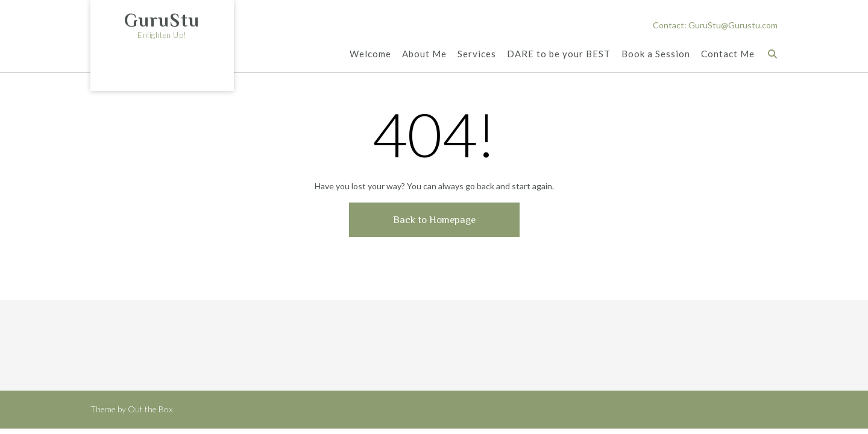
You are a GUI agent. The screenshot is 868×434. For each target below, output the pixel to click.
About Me (424, 55)
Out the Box (150, 409)
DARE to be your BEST (559, 55)
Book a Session (656, 55)
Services (477, 55)
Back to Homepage (434, 220)
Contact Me (728, 55)
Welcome (370, 55)
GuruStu (162, 20)
